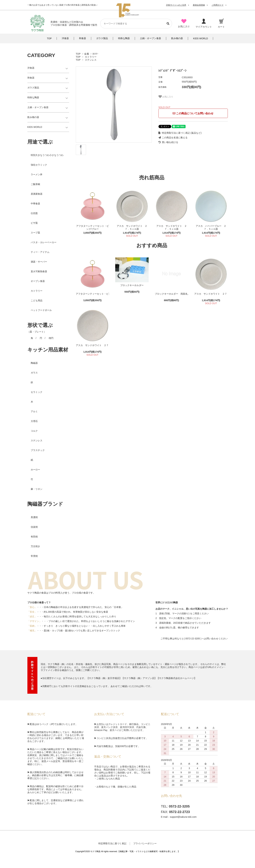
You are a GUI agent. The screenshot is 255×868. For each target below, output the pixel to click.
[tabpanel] (114, 105)
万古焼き (35, 546)
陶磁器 (34, 363)
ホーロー (35, 470)
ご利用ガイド (218, 5)
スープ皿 (35, 233)
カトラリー (91, 57)
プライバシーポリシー (145, 843)
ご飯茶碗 (35, 184)
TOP (78, 54)
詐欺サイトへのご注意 (176, 5)
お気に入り (166, 97)
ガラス (34, 373)
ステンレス (91, 60)
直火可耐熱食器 (39, 271)
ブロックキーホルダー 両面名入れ (172, 294)
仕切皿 (34, 213)
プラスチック (38, 450)
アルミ (34, 411)
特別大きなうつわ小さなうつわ (47, 155)
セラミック (37, 392)
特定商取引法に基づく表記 (112, 843)
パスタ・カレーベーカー (44, 242)
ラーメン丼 (37, 174)
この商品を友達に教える (173, 138)
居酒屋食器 (37, 194)
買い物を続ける (168, 142)
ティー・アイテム (40, 252)
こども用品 (37, 300)
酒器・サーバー (39, 262)
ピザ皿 (34, 223)
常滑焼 (34, 556)
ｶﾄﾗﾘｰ (95, 54)
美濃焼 (34, 517)
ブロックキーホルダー (132, 285)
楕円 (51, 338)
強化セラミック (39, 165)
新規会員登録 (199, 5)
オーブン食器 (38, 281)
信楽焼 (34, 527)
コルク (34, 431)
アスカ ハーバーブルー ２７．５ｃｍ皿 (211, 227)
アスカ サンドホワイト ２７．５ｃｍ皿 (132, 227)
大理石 (34, 421)
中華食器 (35, 204)
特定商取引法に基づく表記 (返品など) (180, 133)
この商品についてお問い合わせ (193, 113)
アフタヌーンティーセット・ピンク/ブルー (93, 227)
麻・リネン (37, 489)
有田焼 (34, 537)
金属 (87, 54)
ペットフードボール (41, 310)
